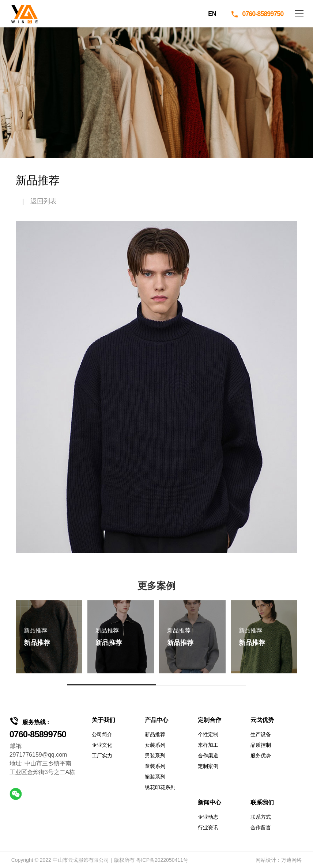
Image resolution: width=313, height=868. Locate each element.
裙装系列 (155, 777)
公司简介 (102, 734)
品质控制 (261, 745)
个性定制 (208, 734)
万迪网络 (291, 860)
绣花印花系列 (160, 787)
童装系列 (155, 766)
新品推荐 (155, 734)
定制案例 (208, 766)
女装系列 (155, 745)
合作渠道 (208, 756)
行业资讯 (208, 827)
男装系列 (155, 756)
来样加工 (208, 745)
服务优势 (261, 756)
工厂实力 (102, 756)
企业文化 (102, 745)
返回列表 (44, 201)
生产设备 (261, 734)
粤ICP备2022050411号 (162, 860)
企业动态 (208, 817)
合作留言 (261, 827)
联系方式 (261, 817)
